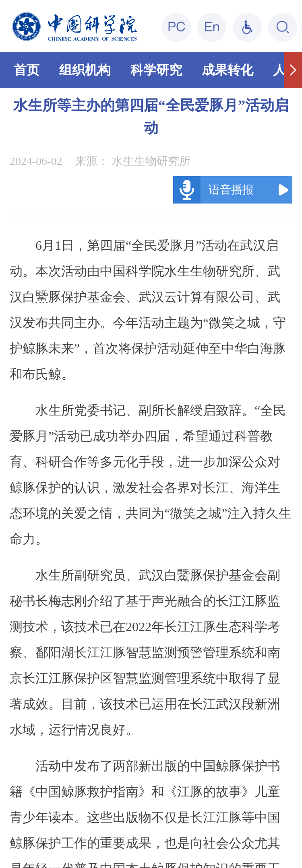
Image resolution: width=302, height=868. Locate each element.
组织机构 (85, 70)
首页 (27, 70)
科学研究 (156, 70)
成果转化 (228, 70)
